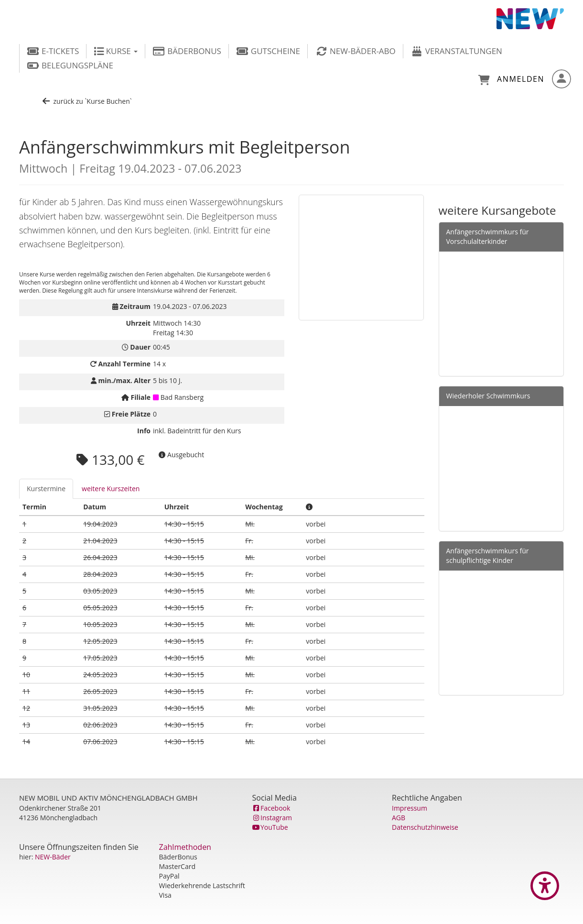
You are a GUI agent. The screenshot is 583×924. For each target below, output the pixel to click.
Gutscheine (268, 51)
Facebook (271, 808)
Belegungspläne (70, 65)
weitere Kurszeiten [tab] (111, 489)
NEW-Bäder (53, 857)
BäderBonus (187, 51)
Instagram (272, 818)
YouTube (270, 827)
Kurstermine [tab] (46, 489)
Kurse (116, 51)
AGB (399, 818)
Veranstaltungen (456, 51)
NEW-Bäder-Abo (355, 51)
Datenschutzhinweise (425, 827)
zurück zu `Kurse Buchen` (86, 101)
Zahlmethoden (185, 847)
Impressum (410, 808)
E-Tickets (53, 51)
